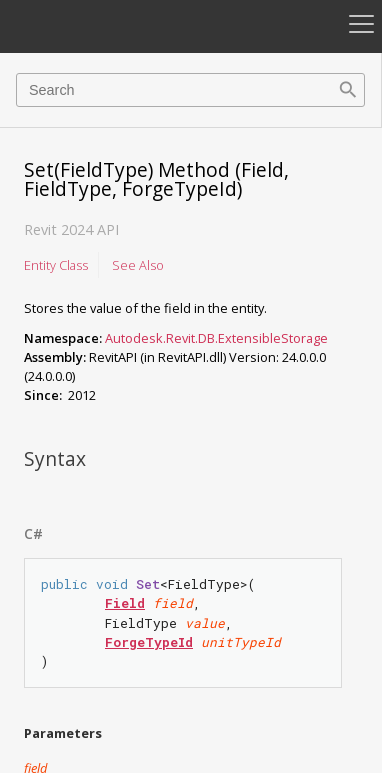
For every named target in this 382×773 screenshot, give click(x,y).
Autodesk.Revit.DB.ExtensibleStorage (216, 338)
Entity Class (56, 265)
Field (125, 603)
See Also (138, 265)
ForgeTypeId (149, 642)
